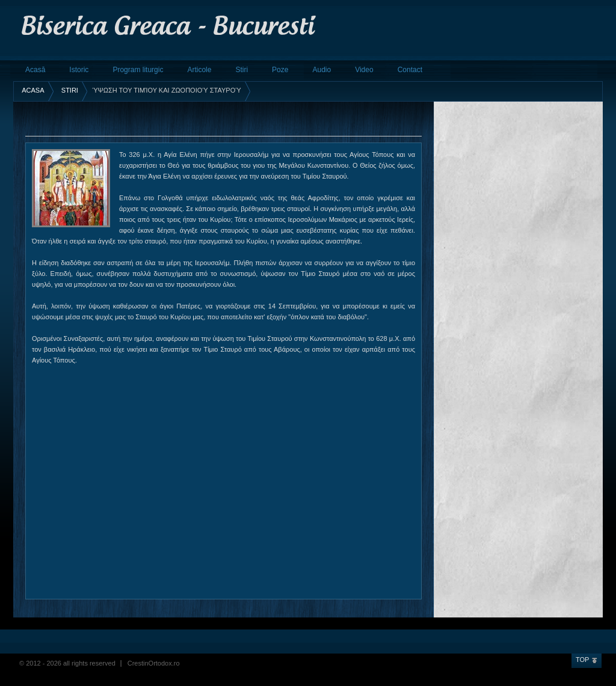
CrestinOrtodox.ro (154, 663)
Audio (322, 70)
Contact (410, 70)
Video (364, 70)
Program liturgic (138, 70)
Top (582, 660)
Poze (280, 70)
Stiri (242, 70)
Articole (199, 70)
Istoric (79, 70)
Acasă (35, 70)
